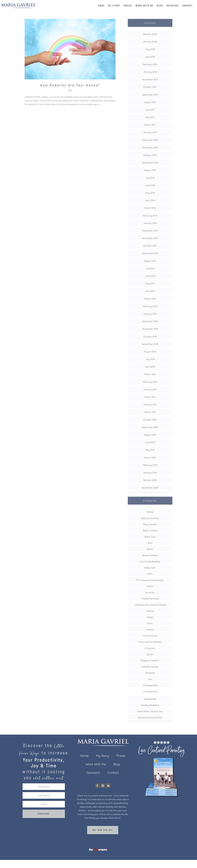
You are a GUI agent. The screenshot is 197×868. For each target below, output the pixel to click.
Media (150, 617)
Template (150, 673)
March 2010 (150, 457)
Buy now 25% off (103, 830)
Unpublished (150, 699)
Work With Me (145, 6)
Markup (150, 611)
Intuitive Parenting (150, 599)
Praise (128, 6)
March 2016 (150, 208)
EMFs (150, 574)
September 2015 (150, 253)
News (150, 623)
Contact (187, 6)
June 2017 (150, 110)
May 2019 (150, 49)
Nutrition (150, 630)
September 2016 (150, 163)
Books (150, 549)
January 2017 (150, 132)
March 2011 (150, 412)
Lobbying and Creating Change (150, 605)
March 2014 (150, 374)
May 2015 (150, 284)
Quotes (150, 654)
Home (101, 6)
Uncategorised (150, 685)
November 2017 (150, 79)
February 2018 (150, 64)
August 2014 (150, 352)
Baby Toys (150, 537)
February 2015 (150, 306)
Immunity (150, 592)
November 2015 (150, 238)
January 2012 (150, 404)
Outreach (173, 6)
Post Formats (150, 636)
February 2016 (150, 216)
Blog (160, 6)
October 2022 (150, 34)
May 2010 (150, 450)
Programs (150, 648)
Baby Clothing (150, 530)
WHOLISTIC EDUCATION (150, 718)
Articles (150, 512)
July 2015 (150, 268)
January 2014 (150, 389)
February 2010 (150, 465)
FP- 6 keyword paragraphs (150, 580)
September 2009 (150, 488)
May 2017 (150, 117)
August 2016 (150, 170)
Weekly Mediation (150, 705)
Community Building (150, 561)
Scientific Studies (150, 667)
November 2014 (150, 329)
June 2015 (150, 276)
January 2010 (150, 473)
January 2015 (150, 314)
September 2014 (150, 344)
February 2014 (150, 382)
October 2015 (150, 246)
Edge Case (150, 568)
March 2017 (150, 125)
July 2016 (150, 178)
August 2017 (150, 102)
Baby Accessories (150, 518)
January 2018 (150, 72)
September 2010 (150, 427)
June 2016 (150, 185)
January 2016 (150, 223)
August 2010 (150, 435)
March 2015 (150, 299)
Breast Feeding (150, 555)
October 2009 (150, 480)
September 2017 (150, 95)
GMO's (150, 586)
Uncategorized (150, 691)
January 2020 (150, 42)
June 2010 (150, 442)
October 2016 (150, 155)
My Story (114, 6)
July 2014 (150, 359)
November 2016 (150, 148)
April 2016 (150, 200)
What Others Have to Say (150, 711)
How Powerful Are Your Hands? (70, 85)
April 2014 (150, 367)
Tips (150, 679)
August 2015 (150, 261)
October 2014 (150, 337)
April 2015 (150, 291)
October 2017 (150, 87)
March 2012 (150, 397)
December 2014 (150, 321)
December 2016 (150, 140)
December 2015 (150, 231)
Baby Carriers (150, 524)
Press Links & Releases (150, 642)
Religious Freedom (150, 660)
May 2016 (150, 193)
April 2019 (150, 57)
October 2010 (150, 420)
